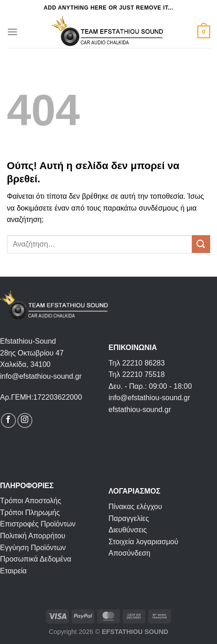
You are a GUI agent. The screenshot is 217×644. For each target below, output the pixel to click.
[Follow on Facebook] (8, 420)
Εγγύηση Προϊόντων (33, 548)
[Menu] (12, 32)
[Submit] (201, 244)
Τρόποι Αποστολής (31, 501)
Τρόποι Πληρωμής (30, 513)
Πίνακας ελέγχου (135, 507)
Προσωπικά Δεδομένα (36, 559)
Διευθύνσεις (128, 530)
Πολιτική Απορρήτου (33, 536)
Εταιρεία (13, 571)
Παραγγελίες (129, 518)
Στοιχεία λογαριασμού (143, 542)
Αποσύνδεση (129, 553)
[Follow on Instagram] (25, 420)
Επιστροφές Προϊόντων (38, 524)
